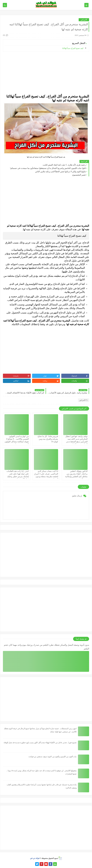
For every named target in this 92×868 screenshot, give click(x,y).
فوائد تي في (35, 858)
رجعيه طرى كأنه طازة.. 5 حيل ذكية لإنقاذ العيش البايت (64, 165)
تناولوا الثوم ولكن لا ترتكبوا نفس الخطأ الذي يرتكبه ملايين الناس (61, 172)
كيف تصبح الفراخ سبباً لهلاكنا (73, 48)
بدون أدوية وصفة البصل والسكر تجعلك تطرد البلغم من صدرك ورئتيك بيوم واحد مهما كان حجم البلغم (46, 647)
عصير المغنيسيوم (79, 175)
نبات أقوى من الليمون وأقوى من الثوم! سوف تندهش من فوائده (53, 757)
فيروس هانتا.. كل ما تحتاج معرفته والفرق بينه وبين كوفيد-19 (48, 439)
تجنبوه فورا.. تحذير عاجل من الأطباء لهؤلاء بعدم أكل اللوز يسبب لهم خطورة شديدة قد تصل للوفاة (40, 743)
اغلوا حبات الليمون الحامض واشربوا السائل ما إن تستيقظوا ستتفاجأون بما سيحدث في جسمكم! (48, 168)
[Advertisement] (46, 73)
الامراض (84, 20)
